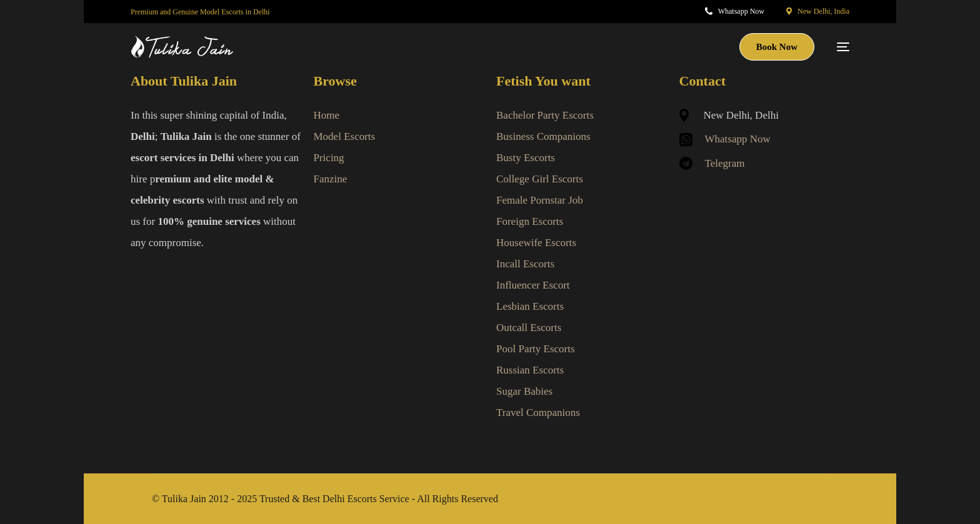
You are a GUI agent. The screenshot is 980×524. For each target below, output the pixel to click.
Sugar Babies (524, 391)
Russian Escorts (530, 370)
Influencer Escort (533, 285)
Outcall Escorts (529, 328)
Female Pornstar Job (540, 200)
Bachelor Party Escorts (545, 115)
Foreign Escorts (530, 221)
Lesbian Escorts (530, 306)
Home (327, 115)
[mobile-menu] (838, 47)
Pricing (329, 158)
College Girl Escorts (540, 179)
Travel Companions (538, 413)
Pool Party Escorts (536, 349)
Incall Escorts (525, 264)
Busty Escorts (526, 158)
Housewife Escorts (536, 243)
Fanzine (331, 179)
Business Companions (543, 136)
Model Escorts (345, 136)
